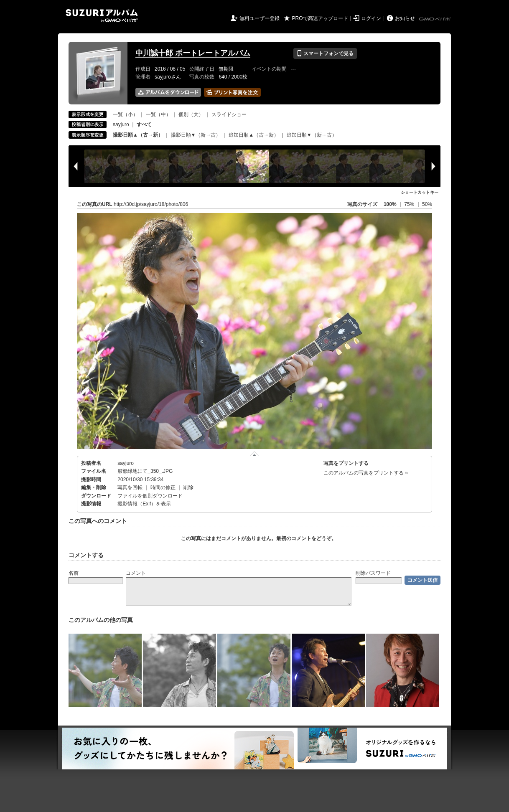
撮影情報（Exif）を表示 (144, 504)
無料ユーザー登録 (260, 18)
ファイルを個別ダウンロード (150, 496)
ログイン (371, 18)
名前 (74, 573)
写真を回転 (130, 487)
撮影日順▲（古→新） (138, 135)
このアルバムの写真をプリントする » (366, 473)
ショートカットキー (420, 192)
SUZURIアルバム (102, 16)
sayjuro (121, 124)
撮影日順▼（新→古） (196, 135)
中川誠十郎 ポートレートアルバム (193, 53)
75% (410, 204)
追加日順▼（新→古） (312, 135)
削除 (188, 487)
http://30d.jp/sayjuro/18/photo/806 (151, 204)
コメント (136, 573)
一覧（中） (158, 114)
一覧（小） (125, 114)
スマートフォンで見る (325, 53)
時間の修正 (163, 487)
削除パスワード (373, 573)
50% (427, 204)
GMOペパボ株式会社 (435, 19)
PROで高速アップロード (320, 18)
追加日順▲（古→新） (254, 135)
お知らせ (405, 18)
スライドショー (229, 114)
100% (390, 204)
